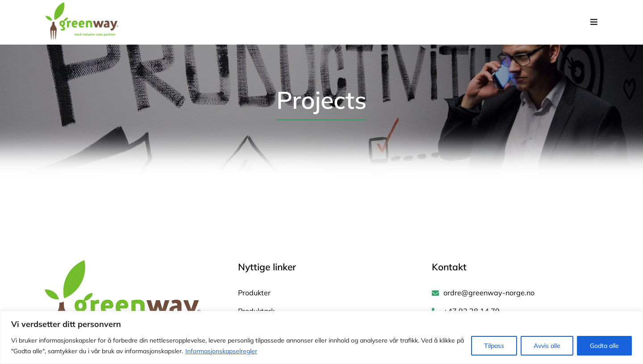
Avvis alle (547, 346)
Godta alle (604, 346)
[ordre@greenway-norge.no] (515, 294)
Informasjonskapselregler (221, 351)
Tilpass (494, 346)
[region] (321, 337)
